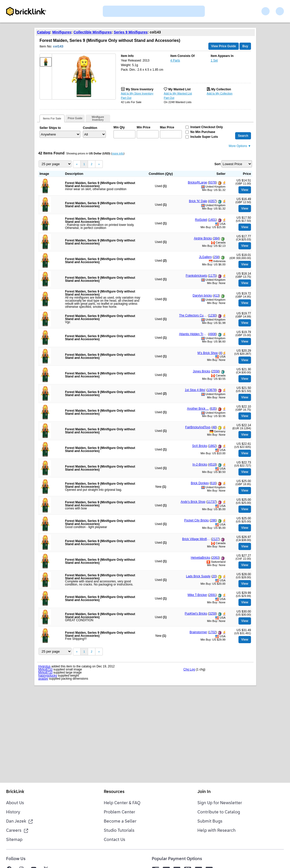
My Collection (221, 89)
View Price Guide (224, 46)
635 (213, 409)
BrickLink (15, 792)
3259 (212, 614)
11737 (212, 502)
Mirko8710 (45, 669)
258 (216, 257)
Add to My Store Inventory (137, 93)
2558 (215, 371)
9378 (212, 182)
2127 (215, 539)
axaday (43, 679)
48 (214, 427)
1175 (212, 276)
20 (214, 576)
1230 (212, 315)
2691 (212, 595)
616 (213, 483)
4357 (212, 201)
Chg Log (189, 669)
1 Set (214, 60)
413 (216, 296)
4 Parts (175, 60)
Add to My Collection (220, 93)
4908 (212, 334)
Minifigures (62, 32)
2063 (215, 558)
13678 (212, 390)
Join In (204, 792)
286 (213, 520)
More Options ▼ (240, 146)
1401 (212, 220)
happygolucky (48, 676)
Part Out (126, 98)
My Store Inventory (140, 89)
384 (216, 238)
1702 (212, 632)
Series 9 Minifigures (131, 32)
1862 (212, 446)
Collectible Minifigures (92, 32)
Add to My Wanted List (178, 93)
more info (118, 153)
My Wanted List (180, 89)
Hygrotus (44, 666)
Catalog (43, 32)
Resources (114, 792)
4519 (212, 464)
